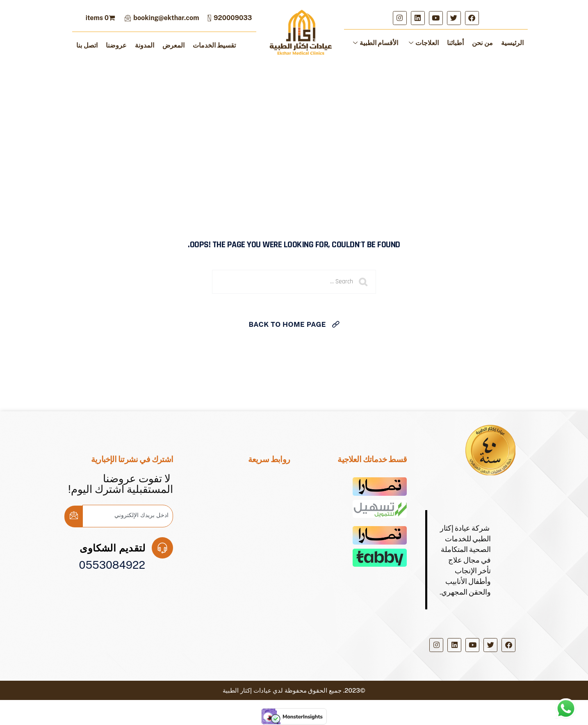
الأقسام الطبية (376, 43)
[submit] (73, 516)
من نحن (482, 43)
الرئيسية (512, 43)
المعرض (173, 45)
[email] (128, 516)
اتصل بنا (87, 45)
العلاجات (424, 43)
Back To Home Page (287, 324)
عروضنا (116, 45)
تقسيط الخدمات (214, 45)
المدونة (145, 45)
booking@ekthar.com (162, 18)
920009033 (229, 18)
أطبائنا (455, 43)
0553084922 (112, 565)
